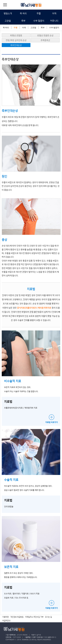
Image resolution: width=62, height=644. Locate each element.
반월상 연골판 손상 (45, 35)
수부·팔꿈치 (39, 21)
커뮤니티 (54, 21)
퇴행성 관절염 (16, 35)
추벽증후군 (45, 40)
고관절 (8, 21)
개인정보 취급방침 (17, 617)
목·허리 (23, 13)
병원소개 (8, 13)
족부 (23, 21)
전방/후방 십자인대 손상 (16, 40)
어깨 (54, 13)
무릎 (39, 13)
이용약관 (6, 617)
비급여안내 (6, 621)
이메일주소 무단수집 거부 (34, 617)
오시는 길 (48, 617)
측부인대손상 (16, 45)
